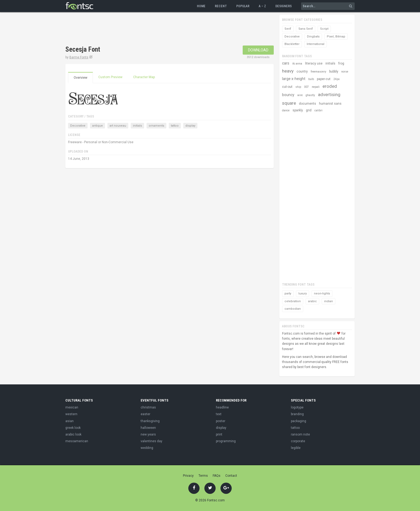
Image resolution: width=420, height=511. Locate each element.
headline (222, 407)
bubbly (334, 71)
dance (286, 110)
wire (300, 95)
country (302, 71)
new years (148, 434)
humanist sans (330, 104)
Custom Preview (110, 77)
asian (70, 421)
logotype (297, 407)
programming (226, 441)
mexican (72, 407)
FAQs (217, 476)
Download (258, 50)
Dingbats (313, 37)
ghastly (310, 95)
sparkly (298, 110)
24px (337, 79)
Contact (231, 476)
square (289, 103)
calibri (318, 110)
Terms (203, 476)
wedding (147, 448)
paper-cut (324, 79)
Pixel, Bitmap (336, 37)
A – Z (262, 6)
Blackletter (292, 44)
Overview (80, 78)
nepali (316, 87)
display (190, 126)
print (219, 434)
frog (341, 63)
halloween (148, 428)
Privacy (188, 476)
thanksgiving (150, 421)
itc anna (297, 64)
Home (201, 6)
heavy (288, 71)
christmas (148, 407)
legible (296, 448)
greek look (73, 428)
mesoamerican (77, 441)
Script (324, 29)
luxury (303, 294)
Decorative (78, 126)
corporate (298, 441)
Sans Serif (306, 29)
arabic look (73, 434)
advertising (329, 94)
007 (306, 87)
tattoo (175, 126)
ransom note (300, 434)
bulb (311, 79)
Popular (243, 6)
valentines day (151, 441)
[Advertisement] (163, 29)
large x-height (294, 79)
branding (297, 414)
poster (221, 421)
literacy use (314, 63)
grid (309, 110)
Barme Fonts (79, 57)
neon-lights (322, 294)
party (288, 294)
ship (298, 87)
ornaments (156, 126)
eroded (330, 86)
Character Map (144, 77)
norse (345, 72)
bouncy (288, 95)
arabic (312, 301)
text (219, 414)
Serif (288, 29)
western (71, 414)
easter (145, 414)
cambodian (293, 309)
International (316, 44)
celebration (293, 301)
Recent (221, 6)
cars (286, 63)
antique (97, 126)
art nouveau (118, 126)
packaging (299, 421)
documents (307, 104)
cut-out (287, 87)
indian (329, 301)
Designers (284, 6)
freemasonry (318, 72)
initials (137, 126)
